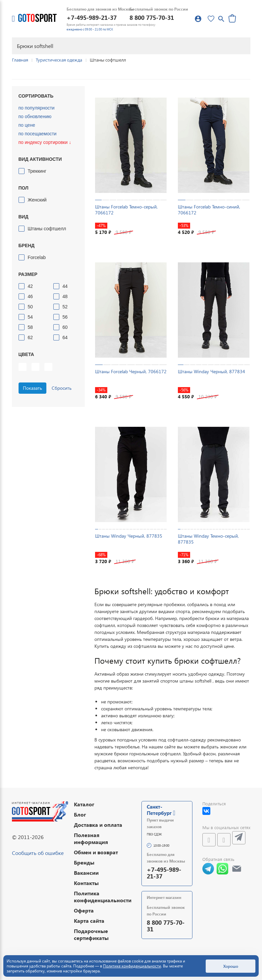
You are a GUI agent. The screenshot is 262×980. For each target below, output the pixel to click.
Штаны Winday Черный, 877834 (211, 371)
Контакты (86, 883)
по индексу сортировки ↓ (45, 142)
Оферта (84, 910)
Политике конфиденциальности (132, 966)
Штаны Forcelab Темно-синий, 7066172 (209, 210)
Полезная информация (91, 838)
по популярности (37, 108)
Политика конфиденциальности (103, 897)
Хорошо (231, 966)
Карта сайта (89, 921)
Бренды (84, 862)
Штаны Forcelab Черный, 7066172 (131, 371)
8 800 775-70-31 (152, 17)
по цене (27, 125)
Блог (80, 814)
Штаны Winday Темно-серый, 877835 (208, 539)
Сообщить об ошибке (38, 853)
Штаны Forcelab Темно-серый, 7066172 (126, 210)
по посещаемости (38, 134)
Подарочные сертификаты (91, 934)
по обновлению (35, 116)
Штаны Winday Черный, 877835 (129, 536)
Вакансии (86, 873)
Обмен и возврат (96, 852)
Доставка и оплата (98, 825)
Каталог (84, 804)
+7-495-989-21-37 (92, 17)
